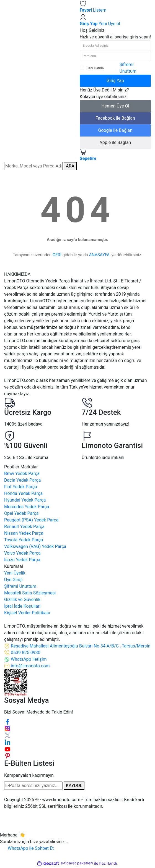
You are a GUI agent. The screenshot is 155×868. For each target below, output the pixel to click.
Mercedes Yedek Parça (27, 507)
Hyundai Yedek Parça (25, 500)
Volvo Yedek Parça (22, 553)
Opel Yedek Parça (21, 513)
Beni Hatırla (95, 68)
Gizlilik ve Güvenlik (22, 600)
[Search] (33, 166)
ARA (70, 166)
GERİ (57, 255)
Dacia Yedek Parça (22, 480)
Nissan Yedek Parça (24, 533)
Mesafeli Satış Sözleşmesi (30, 593)
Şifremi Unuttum (20, 586)
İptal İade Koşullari (22, 606)
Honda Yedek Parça (23, 493)
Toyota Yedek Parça (24, 540)
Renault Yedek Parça (24, 527)
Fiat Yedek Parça (21, 487)
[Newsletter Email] (33, 786)
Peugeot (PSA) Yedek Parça (31, 520)
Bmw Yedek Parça (22, 474)
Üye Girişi (13, 580)
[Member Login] (115, 20)
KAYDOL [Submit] (74, 786)
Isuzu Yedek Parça (22, 560)
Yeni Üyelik (15, 573)
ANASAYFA (99, 255)
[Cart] (115, 155)
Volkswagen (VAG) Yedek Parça (35, 546)
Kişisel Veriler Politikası (27, 613)
